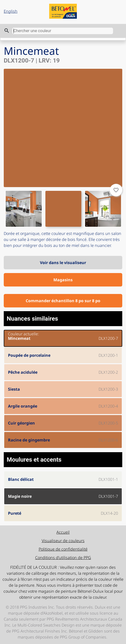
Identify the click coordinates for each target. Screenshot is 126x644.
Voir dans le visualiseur (63, 263)
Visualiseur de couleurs (63, 541)
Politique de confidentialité (63, 549)
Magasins (63, 280)
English (11, 11)
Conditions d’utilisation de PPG (63, 558)
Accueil (63, 532)
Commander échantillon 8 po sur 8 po (63, 301)
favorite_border (116, 190)
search (7, 31)
